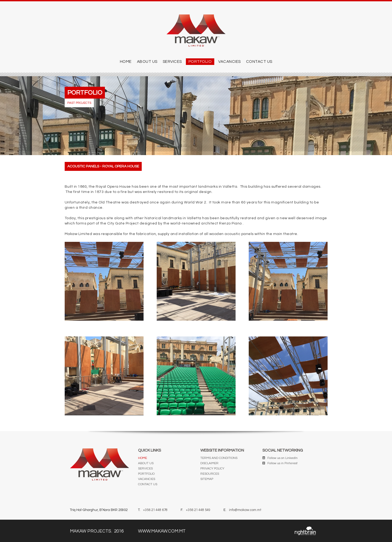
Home (126, 62)
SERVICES (172, 62)
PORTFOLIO (200, 62)
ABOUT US (147, 62)
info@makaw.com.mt (245, 510)
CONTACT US (259, 62)
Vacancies (230, 62)
